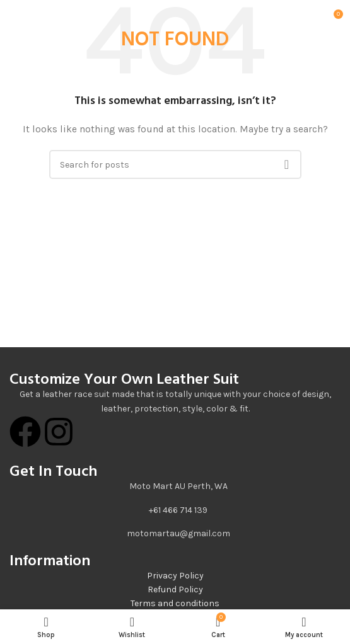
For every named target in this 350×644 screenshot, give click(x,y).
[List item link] (175, 510)
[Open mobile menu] (25, 19)
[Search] (175, 164)
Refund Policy (175, 589)
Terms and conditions (175, 603)
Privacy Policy (175, 576)
